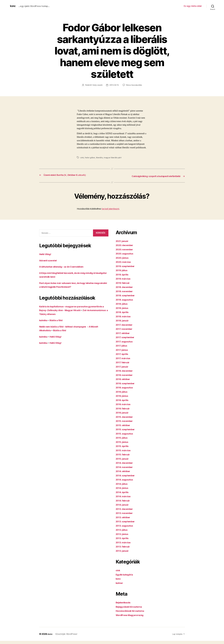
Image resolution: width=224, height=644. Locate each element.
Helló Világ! (46, 257)
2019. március (124, 282)
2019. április (123, 278)
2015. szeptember (127, 432)
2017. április (123, 357)
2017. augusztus (126, 345)
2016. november (125, 378)
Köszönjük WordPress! (67, 637)
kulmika (44, 323)
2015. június (123, 445)
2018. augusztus (126, 303)
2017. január (123, 370)
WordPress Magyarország (132, 618)
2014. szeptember (127, 479)
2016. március (124, 407)
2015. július (123, 441)
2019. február (124, 286)
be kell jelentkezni (110, 212)
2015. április (123, 449)
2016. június (123, 399)
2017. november (125, 332)
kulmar (120, 586)
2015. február (124, 458)
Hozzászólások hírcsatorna (132, 614)
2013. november (125, 516)
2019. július (123, 273)
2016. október (124, 382)
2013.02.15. (114, 85)
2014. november (126, 470)
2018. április (123, 315)
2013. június (123, 537)
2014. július (123, 487)
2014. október (124, 474)
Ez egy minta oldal (193, 6)
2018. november (126, 294)
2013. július (123, 533)
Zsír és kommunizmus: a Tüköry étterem (64, 317)
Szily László (97, 85)
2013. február (124, 550)
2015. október (124, 428)
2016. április (123, 403)
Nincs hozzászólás (135, 85)
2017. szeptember (127, 340)
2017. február (124, 365)
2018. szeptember (127, 299)
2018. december (126, 290)
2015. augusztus (126, 437)
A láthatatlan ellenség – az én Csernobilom (65, 270)
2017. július (123, 349)
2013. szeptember (127, 525)
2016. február (124, 412)
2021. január (123, 244)
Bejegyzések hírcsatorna (131, 610)
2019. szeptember (127, 269)
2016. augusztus (126, 391)
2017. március (124, 361)
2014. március (124, 499)
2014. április (123, 495)
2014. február (124, 504)
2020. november (126, 253)
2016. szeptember (127, 386)
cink (82, 157)
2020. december (126, 248)
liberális (100, 157)
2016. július (123, 395)
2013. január (123, 554)
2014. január (123, 508)
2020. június (123, 261)
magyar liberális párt (113, 157)
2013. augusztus (126, 529)
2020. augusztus (126, 257)
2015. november (125, 424)
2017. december (125, 328)
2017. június (123, 353)
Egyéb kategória (126, 578)
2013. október (124, 520)
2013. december (126, 512)
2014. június (123, 491)
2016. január (123, 416)
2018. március (124, 320)
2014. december (126, 466)
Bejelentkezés (124, 606)
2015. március (124, 453)
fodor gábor (90, 157)
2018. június (123, 311)
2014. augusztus (126, 483)
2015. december (126, 420)
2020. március (124, 265)
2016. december (126, 374)
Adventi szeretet (49, 264)
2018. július (123, 307)
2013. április (123, 541)
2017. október (124, 336)
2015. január (123, 462)
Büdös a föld (59, 323)
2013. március (124, 546)
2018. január (123, 324)
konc (13, 6)
